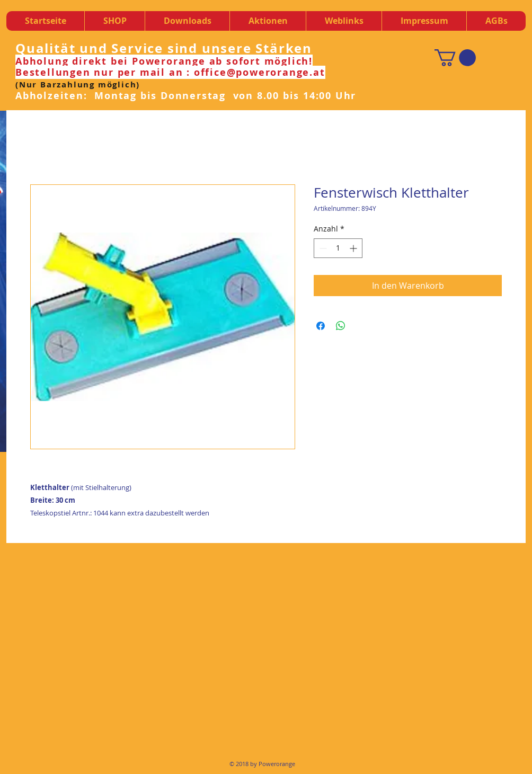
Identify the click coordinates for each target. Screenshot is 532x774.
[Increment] (354, 248)
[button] (187, 21)
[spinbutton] (338, 248)
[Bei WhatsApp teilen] (341, 326)
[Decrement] (322, 248)
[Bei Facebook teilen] (321, 326)
